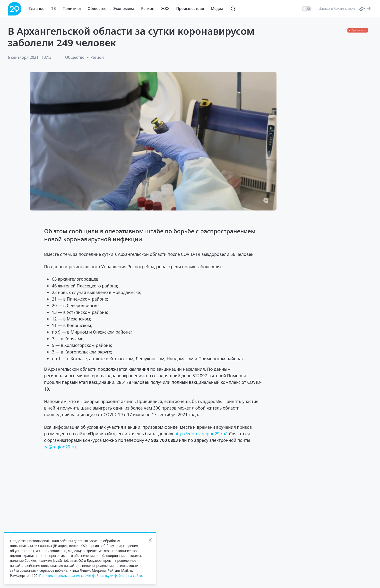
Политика (72, 8)
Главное (37, 8)
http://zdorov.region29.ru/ (201, 434)
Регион (148, 8)
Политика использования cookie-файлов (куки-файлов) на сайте (91, 575)
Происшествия (190, 8)
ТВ (54, 8)
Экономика (124, 8)
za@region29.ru (60, 447)
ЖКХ (165, 8)
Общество (97, 8)
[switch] (307, 9)
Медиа (217, 8)
